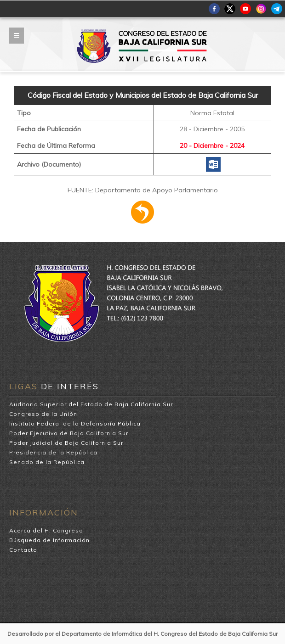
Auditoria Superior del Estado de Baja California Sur (91, 404)
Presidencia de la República (53, 452)
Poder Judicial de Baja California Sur (66, 443)
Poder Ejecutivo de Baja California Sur (69, 433)
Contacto (23, 550)
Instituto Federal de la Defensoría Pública (75, 423)
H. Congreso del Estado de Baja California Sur (142, 33)
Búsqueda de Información (49, 540)
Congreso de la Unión (43, 414)
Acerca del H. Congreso (46, 530)
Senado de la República (47, 462)
